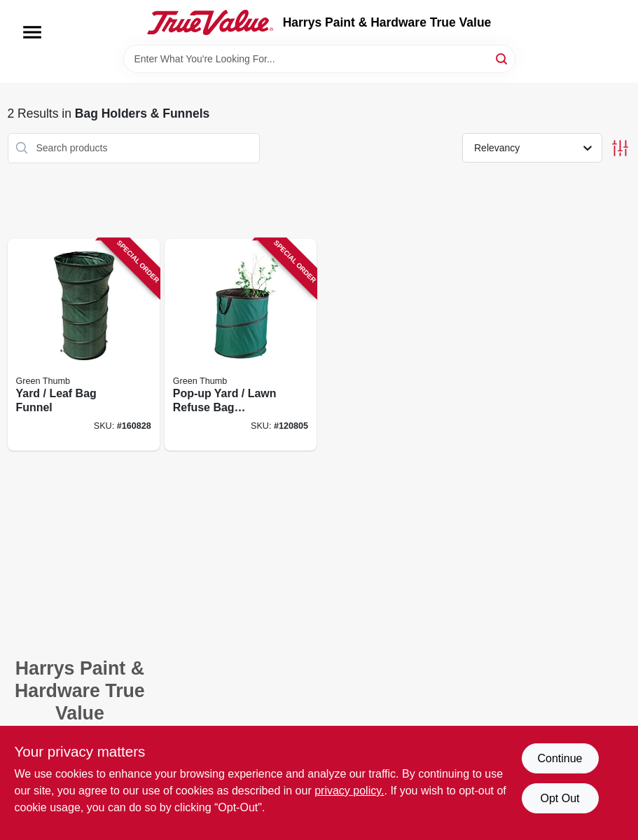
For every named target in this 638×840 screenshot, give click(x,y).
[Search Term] (319, 59)
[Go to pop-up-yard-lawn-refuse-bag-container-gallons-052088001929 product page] (241, 345)
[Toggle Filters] (620, 148)
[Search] (502, 58)
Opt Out (560, 798)
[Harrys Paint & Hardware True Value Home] (210, 22)
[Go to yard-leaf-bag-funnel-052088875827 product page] (84, 345)
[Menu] (32, 32)
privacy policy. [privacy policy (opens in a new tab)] (349, 791)
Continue (560, 758)
